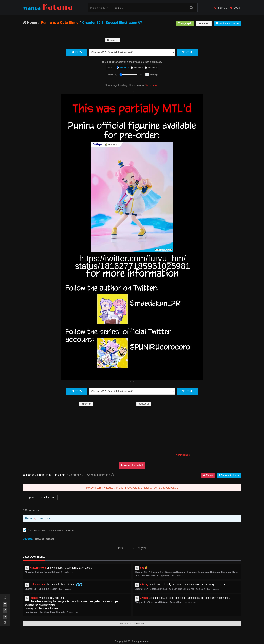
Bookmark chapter (228, 23)
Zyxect (144, 594)
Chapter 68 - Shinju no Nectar (41, 585)
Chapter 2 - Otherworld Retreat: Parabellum (158, 599)
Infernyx (145, 581)
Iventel (34, 594)
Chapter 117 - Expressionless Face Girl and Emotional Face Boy (170, 585)
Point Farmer (37, 581)
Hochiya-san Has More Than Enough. (45, 608)
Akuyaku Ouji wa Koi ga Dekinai (42, 568)
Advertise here (183, 451)
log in (36, 515)
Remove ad (113, 40)
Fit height (155, 75)
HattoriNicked (38, 564)
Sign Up (220, 8)
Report (204, 23)
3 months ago (67, 569)
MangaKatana (141, 638)
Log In (236, 8)
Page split (185, 23)
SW (142, 564)
